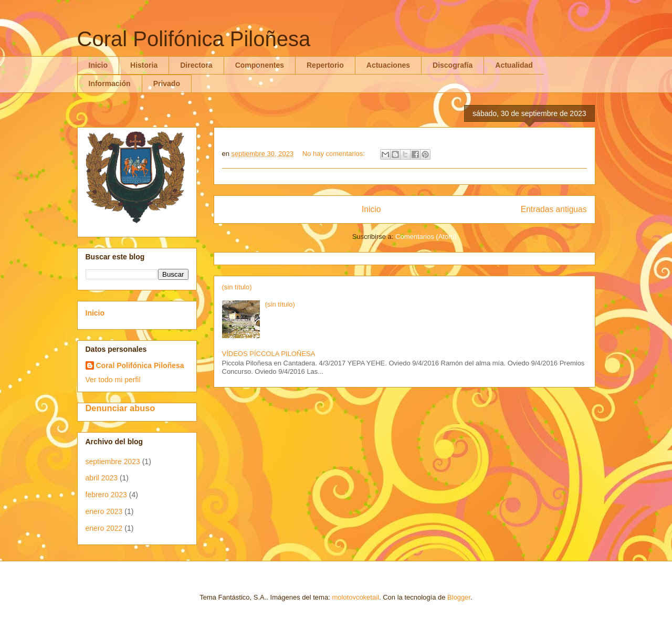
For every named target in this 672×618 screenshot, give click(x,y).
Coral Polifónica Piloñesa (140, 365)
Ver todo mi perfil (113, 380)
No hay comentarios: (335, 154)
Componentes (260, 65)
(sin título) (237, 287)
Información (110, 83)
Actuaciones (388, 65)
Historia (144, 65)
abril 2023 (102, 478)
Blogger (459, 597)
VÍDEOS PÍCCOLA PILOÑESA (269, 354)
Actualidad (514, 65)
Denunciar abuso (120, 408)
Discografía (453, 65)
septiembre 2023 (113, 462)
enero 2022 (104, 528)
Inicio (98, 65)
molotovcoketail (355, 597)
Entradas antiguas (554, 209)
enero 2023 (104, 511)
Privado (167, 83)
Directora (196, 65)
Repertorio (325, 65)
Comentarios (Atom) (426, 237)
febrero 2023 (106, 495)
